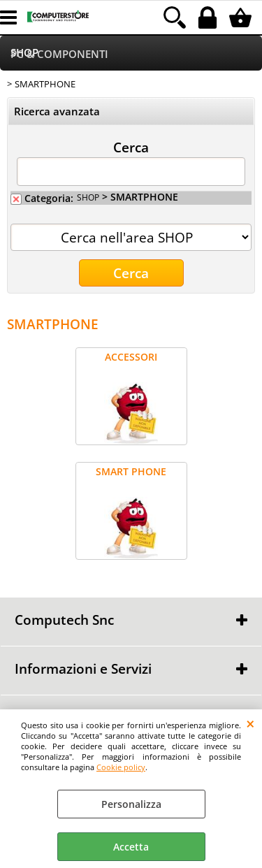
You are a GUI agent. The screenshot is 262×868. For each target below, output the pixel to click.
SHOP (88, 197)
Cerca (131, 147)
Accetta (131, 847)
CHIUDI (250, 723)
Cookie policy (121, 767)
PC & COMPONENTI (59, 54)
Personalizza (131, 804)
